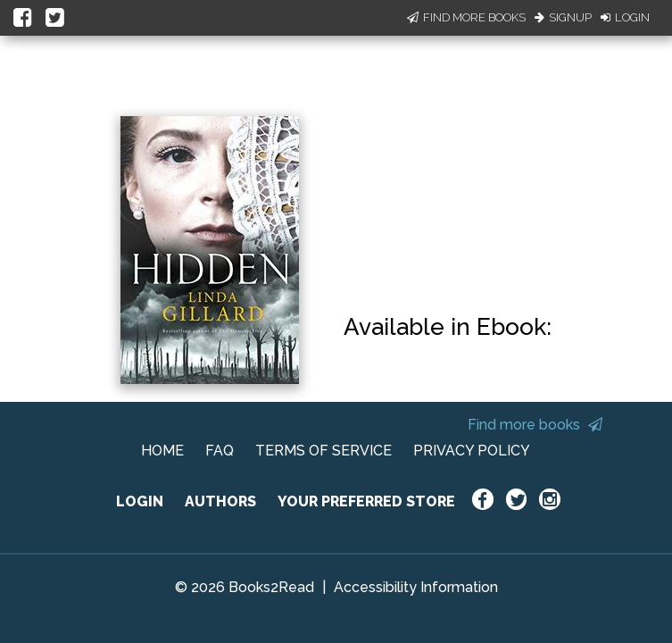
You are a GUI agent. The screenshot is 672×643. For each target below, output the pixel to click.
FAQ (220, 451)
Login (625, 17)
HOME (162, 451)
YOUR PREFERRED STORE (366, 501)
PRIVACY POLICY (472, 451)
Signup (563, 17)
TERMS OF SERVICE (324, 451)
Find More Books (466, 17)
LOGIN (140, 501)
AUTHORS (220, 501)
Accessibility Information (416, 587)
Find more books (535, 425)
